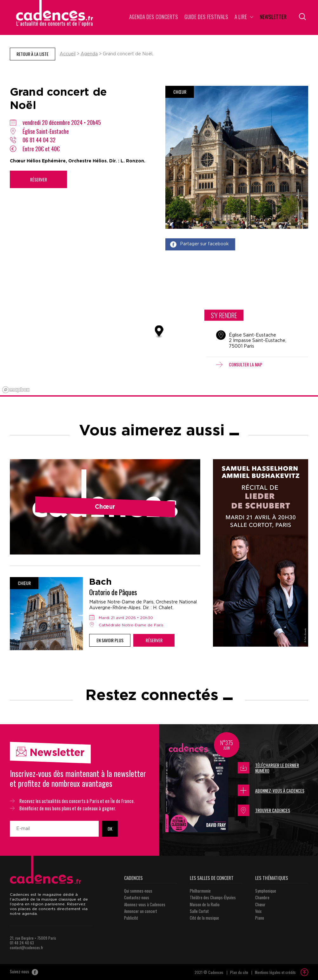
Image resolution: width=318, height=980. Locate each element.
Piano (260, 918)
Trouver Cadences (264, 810)
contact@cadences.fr (26, 947)
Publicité (131, 918)
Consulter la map (239, 365)
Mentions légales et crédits (275, 972)
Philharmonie (200, 891)
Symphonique (266, 891)
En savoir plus (110, 640)
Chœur (260, 904)
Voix (258, 911)
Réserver (39, 179)
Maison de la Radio (205, 904)
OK (110, 829)
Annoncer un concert (141, 911)
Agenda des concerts (154, 17)
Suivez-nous (24, 972)
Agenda (89, 54)
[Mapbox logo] (16, 390)
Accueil (68, 54)
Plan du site (239, 972)
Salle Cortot (199, 911)
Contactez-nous (137, 897)
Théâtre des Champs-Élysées (213, 897)
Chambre (262, 897)
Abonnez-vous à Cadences (271, 790)
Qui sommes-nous (138, 891)
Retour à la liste (33, 54)
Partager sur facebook (199, 244)
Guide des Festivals (206, 17)
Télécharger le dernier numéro (268, 768)
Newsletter (273, 17)
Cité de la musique (204, 918)
